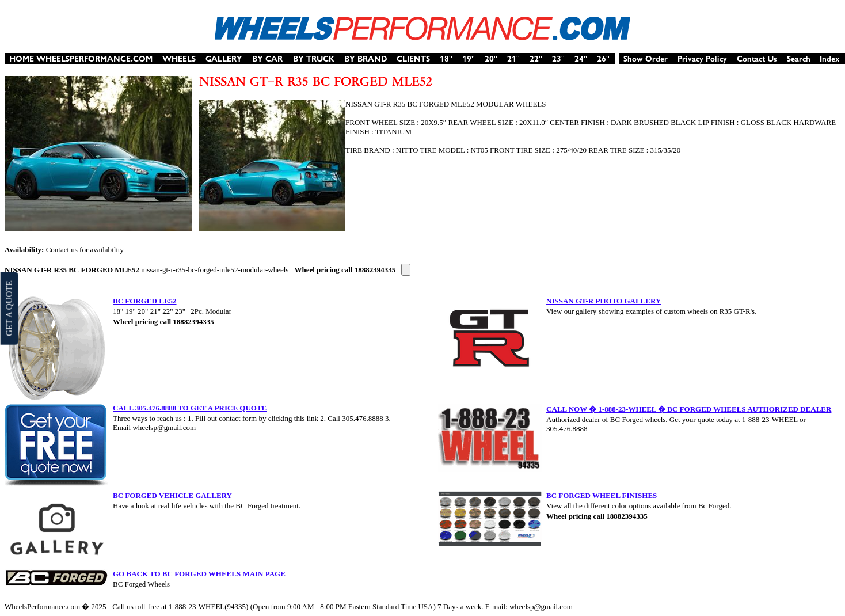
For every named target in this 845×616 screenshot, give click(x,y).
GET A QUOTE (9, 308)
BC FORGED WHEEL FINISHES (602, 495)
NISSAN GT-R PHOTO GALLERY (604, 301)
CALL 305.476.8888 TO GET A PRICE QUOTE (190, 408)
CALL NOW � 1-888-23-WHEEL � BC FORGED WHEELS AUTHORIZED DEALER (689, 409)
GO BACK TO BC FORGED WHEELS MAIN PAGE (199, 574)
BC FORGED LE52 (145, 301)
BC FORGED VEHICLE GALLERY (172, 495)
